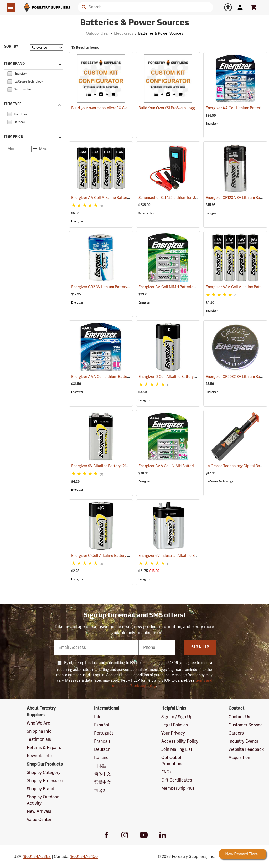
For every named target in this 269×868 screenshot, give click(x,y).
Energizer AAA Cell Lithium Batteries (108, 377)
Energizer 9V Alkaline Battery (101, 466)
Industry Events (243, 741)
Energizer (212, 124)
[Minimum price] (19, 149)
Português (104, 733)
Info (98, 717)
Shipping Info (39, 731)
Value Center (39, 820)
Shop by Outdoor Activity (43, 800)
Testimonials (39, 739)
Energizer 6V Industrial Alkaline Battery (177, 556)
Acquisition (239, 757)
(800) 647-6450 (84, 857)
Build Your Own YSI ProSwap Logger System (175, 108)
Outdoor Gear (97, 33)
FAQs (166, 772)
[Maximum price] (50, 149)
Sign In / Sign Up (177, 717)
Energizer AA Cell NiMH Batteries (172, 287)
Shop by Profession (45, 781)
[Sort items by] (46, 48)
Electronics (124, 33)
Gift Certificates (177, 780)
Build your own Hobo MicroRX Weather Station (110, 108)
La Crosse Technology (219, 482)
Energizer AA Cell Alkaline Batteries (108, 198)
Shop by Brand (40, 789)
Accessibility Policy (180, 741)
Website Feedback (246, 749)
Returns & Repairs (44, 748)
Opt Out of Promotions (172, 761)
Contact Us (239, 717)
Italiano (101, 757)
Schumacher (146, 213)
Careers (236, 733)
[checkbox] (9, 73)
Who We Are (38, 723)
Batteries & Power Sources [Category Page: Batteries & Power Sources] (135, 23)
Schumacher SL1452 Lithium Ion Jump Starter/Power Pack (193, 198)
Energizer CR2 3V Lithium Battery (106, 287)
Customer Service (246, 725)
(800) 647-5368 (37, 857)
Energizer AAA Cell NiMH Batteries (174, 466)
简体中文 (102, 774)
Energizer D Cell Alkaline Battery (172, 377)
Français (102, 741)
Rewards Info (39, 756)
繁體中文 (102, 782)
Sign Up (200, 647)
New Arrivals (39, 811)
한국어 (100, 790)
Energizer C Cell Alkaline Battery (104, 556)
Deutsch (102, 749)
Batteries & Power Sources (161, 33)
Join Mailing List (177, 749)
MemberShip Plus (178, 788)
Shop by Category (44, 772)
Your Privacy (173, 733)
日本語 (100, 766)
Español (102, 725)
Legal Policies (175, 725)
